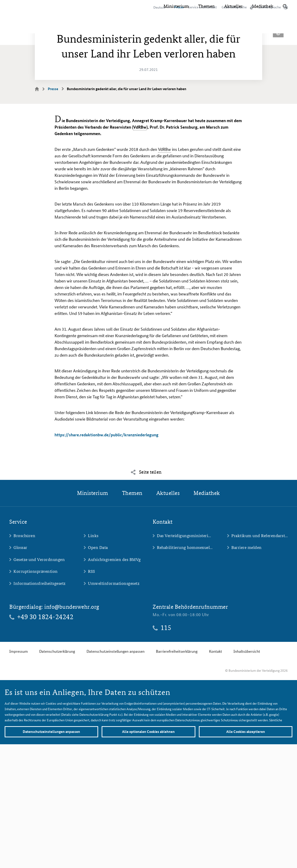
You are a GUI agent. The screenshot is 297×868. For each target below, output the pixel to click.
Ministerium (176, 25)
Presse (53, 194)
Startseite (40, 194)
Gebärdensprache (234, 7)
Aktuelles (233, 25)
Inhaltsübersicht (247, 757)
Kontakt (216, 757)
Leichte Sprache (270, 7)
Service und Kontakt (202, 7)
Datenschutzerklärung (57, 757)
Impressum (19, 757)
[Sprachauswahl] (161, 7)
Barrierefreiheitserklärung (177, 757)
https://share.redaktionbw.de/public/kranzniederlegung (107, 540)
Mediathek (263, 25)
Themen (207, 25)
